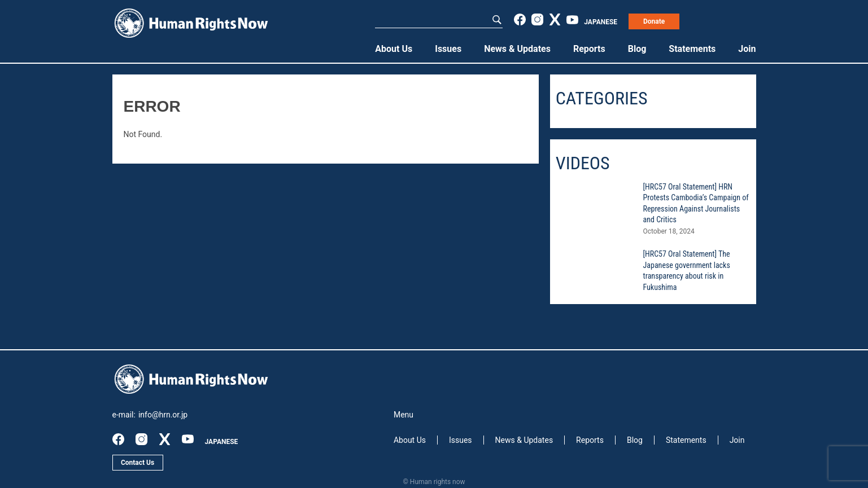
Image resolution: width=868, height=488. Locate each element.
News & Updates (517, 49)
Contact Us (138, 463)
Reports (589, 49)
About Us (394, 49)
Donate (654, 21)
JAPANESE (601, 22)
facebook (520, 19)
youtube (572, 19)
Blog (637, 49)
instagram (537, 19)
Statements (692, 49)
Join (747, 49)
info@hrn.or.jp (163, 415)
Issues (448, 49)
